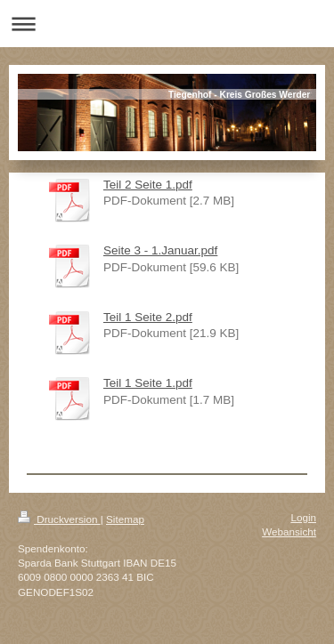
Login (303, 517)
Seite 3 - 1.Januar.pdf (160, 250)
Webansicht (289, 531)
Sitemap (125, 519)
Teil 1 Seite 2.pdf (148, 317)
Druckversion (59, 519)
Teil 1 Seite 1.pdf (148, 383)
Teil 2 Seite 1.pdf (148, 185)
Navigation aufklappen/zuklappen (167, 24)
